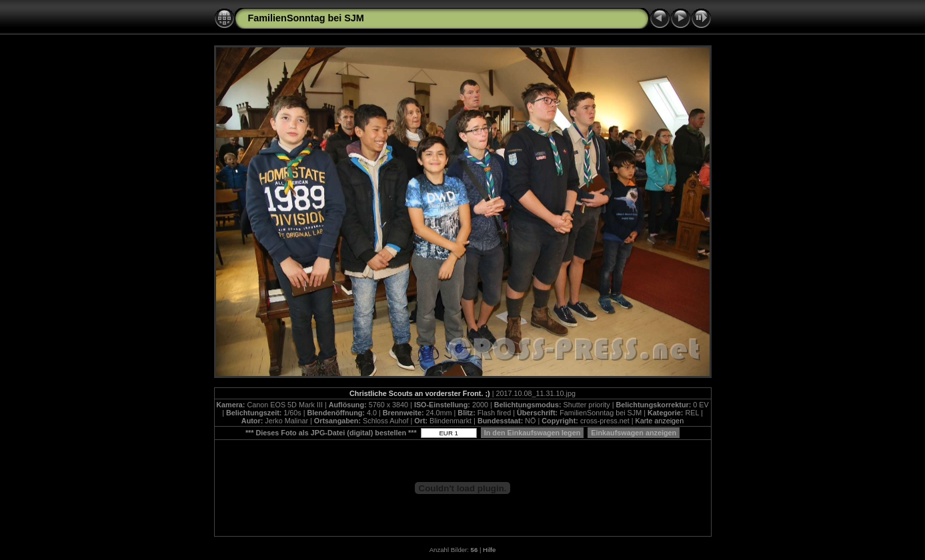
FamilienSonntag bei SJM (306, 18)
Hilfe (489, 550)
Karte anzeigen (660, 421)
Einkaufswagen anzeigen (634, 433)
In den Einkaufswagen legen (533, 433)
